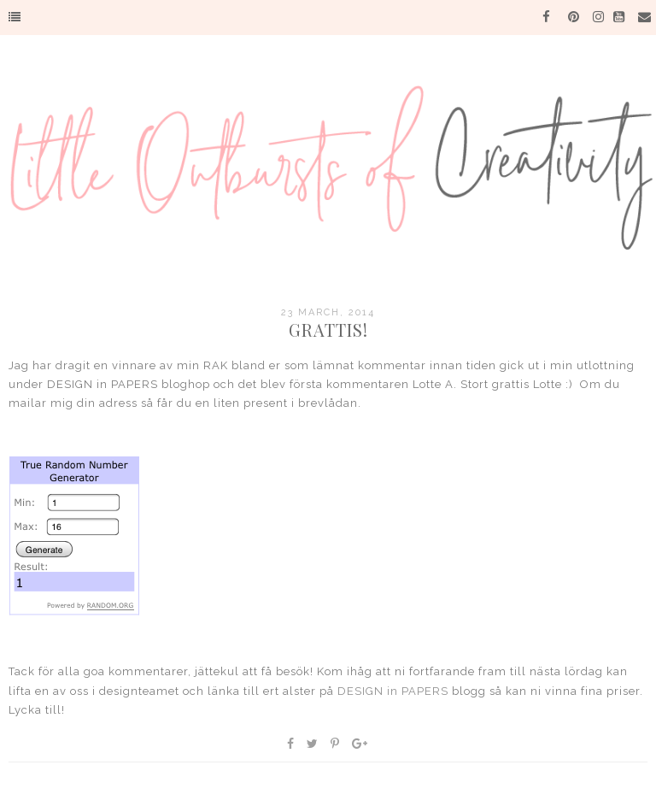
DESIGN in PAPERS (393, 691)
